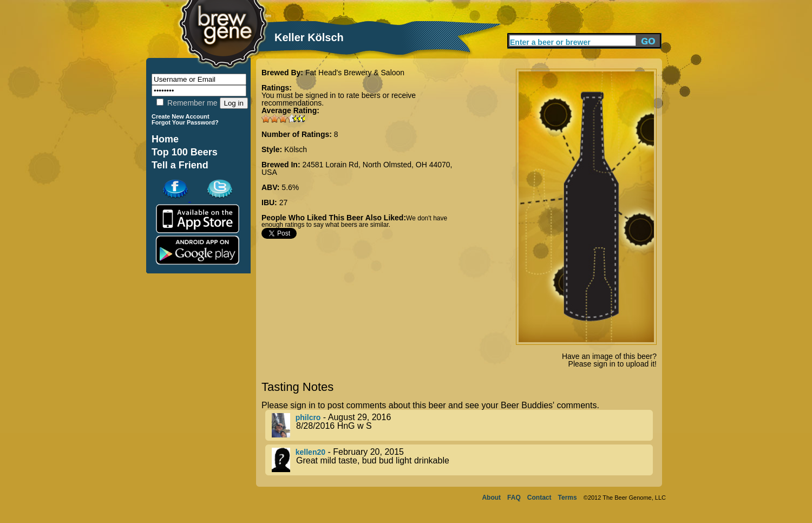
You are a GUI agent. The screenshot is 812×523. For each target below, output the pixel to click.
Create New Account (181, 116)
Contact (539, 498)
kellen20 (310, 452)
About (491, 498)
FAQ (514, 498)
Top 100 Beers (185, 152)
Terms (568, 498)
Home (165, 139)
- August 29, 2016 (462, 425)
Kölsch (296, 149)
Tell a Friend (180, 165)
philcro (308, 417)
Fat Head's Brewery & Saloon (355, 73)
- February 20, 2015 (462, 460)
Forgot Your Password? (185, 122)
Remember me (187, 103)
